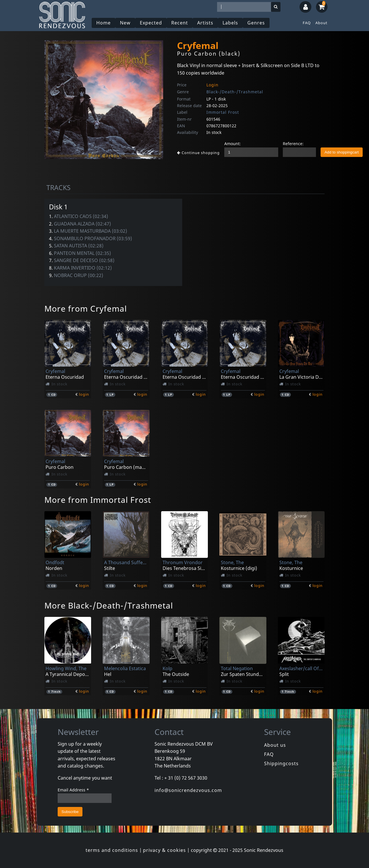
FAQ (307, 23)
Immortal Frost (223, 112)
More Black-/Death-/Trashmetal (109, 605)
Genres (256, 23)
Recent (180, 23)
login (84, 394)
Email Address (73, 790)
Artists (205, 23)
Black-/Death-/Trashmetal (235, 92)
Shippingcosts (281, 763)
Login (212, 85)
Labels (230, 23)
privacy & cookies (164, 850)
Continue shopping (198, 153)
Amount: (232, 144)
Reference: (293, 144)
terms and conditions (112, 850)
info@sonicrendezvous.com (188, 790)
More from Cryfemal (86, 308)
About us (275, 745)
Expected (151, 23)
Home (103, 23)
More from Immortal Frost (98, 500)
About (321, 23)
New (125, 23)
